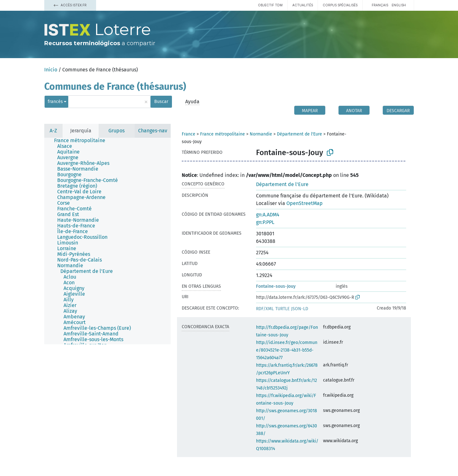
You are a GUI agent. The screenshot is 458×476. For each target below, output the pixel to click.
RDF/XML (265, 309)
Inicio (51, 70)
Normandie (261, 134)
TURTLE (282, 309)
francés (55, 102)
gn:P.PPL (265, 222)
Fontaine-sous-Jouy (276, 286)
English (399, 5)
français (380, 5)
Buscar (161, 102)
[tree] (107, 241)
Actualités (303, 5)
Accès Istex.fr (70, 5)
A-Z (53, 131)
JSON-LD (300, 309)
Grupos (116, 131)
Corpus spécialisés (340, 5)
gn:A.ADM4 (268, 215)
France (189, 134)
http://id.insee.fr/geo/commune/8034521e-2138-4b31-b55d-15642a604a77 (287, 350)
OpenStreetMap (305, 203)
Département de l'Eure (299, 134)
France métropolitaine (223, 134)
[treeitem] (82, 141)
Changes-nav (153, 131)
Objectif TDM (270, 5)
